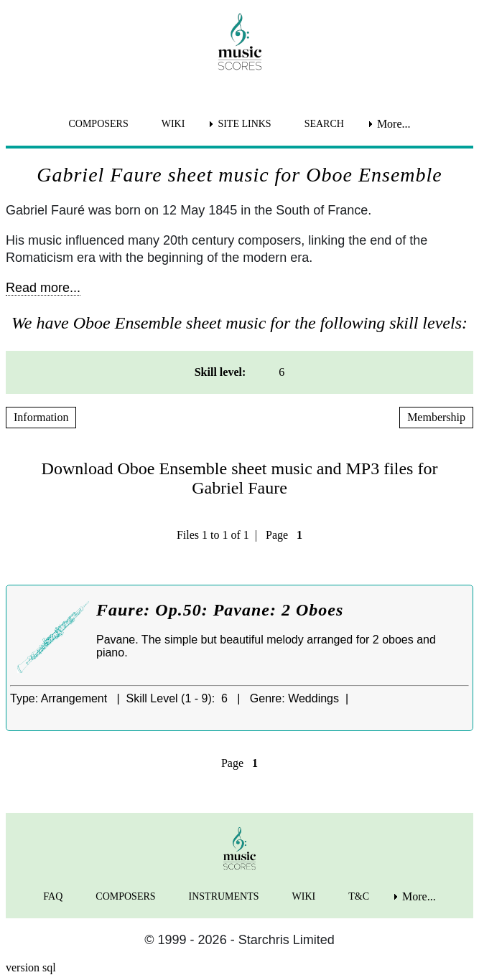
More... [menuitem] (394, 124)
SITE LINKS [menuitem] (244, 124)
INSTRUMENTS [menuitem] (224, 896)
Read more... (43, 288)
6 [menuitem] (282, 372)
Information (41, 417)
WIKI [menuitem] (173, 124)
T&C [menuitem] (359, 896)
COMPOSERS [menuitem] (98, 124)
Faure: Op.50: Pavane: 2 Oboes (220, 610)
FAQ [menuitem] (53, 896)
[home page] (239, 42)
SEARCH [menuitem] (324, 124)
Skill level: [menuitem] (220, 372)
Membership (436, 417)
